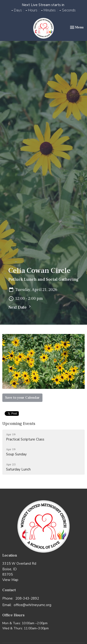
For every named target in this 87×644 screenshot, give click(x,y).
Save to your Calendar (22, 398)
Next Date (20, 307)
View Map (10, 580)
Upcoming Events (19, 424)
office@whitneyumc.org (32, 605)
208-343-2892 (27, 598)
